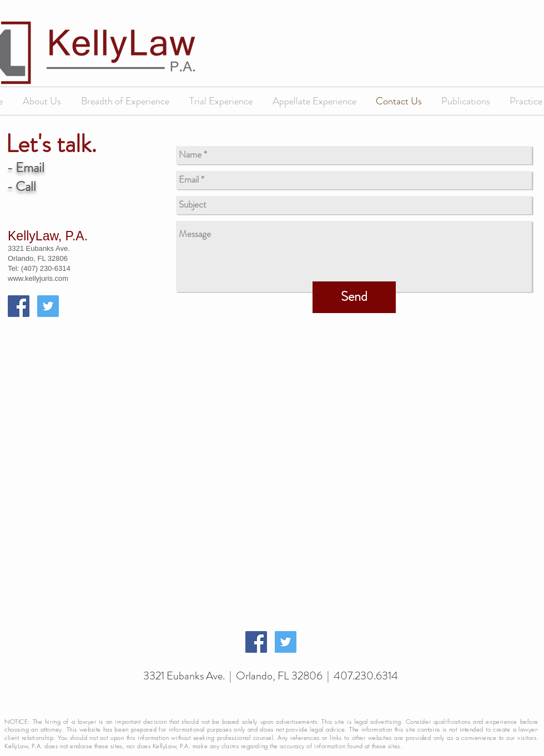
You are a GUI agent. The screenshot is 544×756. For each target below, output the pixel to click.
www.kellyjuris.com (38, 278)
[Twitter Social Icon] (48, 306)
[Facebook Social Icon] (19, 306)
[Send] (354, 297)
